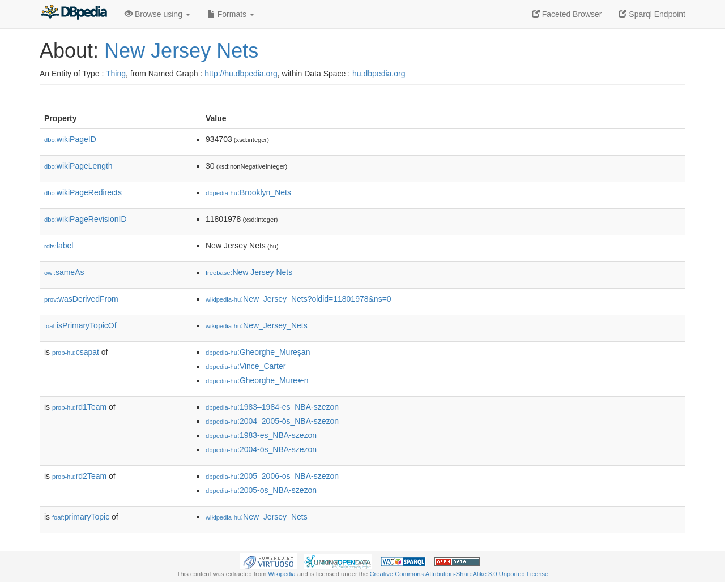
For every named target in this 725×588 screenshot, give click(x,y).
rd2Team (79, 476)
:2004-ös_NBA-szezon (261, 449)
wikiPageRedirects (83, 192)
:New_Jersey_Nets (257, 325)
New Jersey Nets (181, 51)
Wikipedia (282, 574)
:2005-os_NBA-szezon (261, 490)
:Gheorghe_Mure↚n (257, 380)
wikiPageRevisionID (86, 219)
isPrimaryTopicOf (80, 325)
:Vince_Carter (246, 366)
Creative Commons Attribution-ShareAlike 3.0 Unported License (459, 574)
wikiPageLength (78, 166)
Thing (116, 74)
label (59, 246)
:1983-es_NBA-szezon (261, 435)
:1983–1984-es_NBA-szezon (272, 407)
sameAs (64, 272)
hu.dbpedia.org (379, 74)
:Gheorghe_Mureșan (258, 352)
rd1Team (79, 407)
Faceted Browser (567, 14)
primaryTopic (81, 517)
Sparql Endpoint (652, 14)
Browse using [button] (157, 14)
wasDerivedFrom (81, 299)
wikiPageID (70, 139)
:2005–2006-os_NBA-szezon (272, 476)
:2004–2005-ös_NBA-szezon (272, 421)
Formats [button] (231, 14)
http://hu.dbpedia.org (241, 74)
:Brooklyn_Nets (248, 192)
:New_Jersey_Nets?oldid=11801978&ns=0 (298, 299)
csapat (76, 352)
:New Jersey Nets (249, 272)
